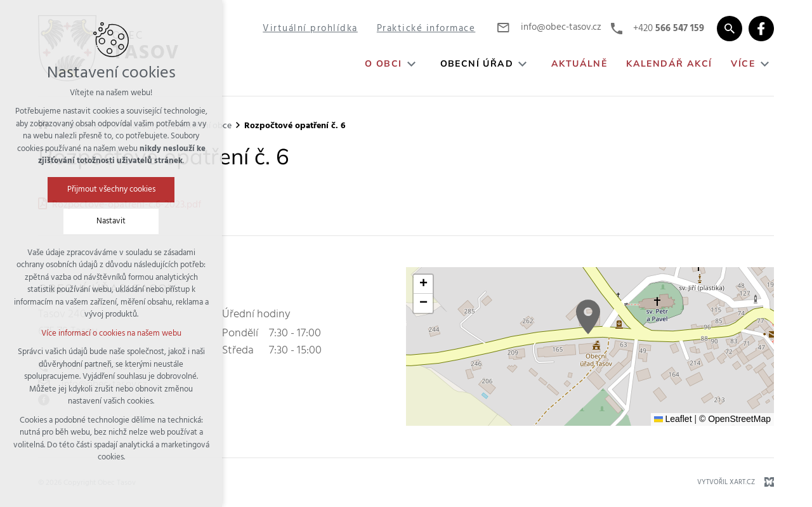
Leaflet (673, 419)
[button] (588, 317)
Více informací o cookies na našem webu (111, 333)
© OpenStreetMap (735, 419)
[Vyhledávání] (730, 29)
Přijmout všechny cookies (111, 189)
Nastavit (111, 221)
